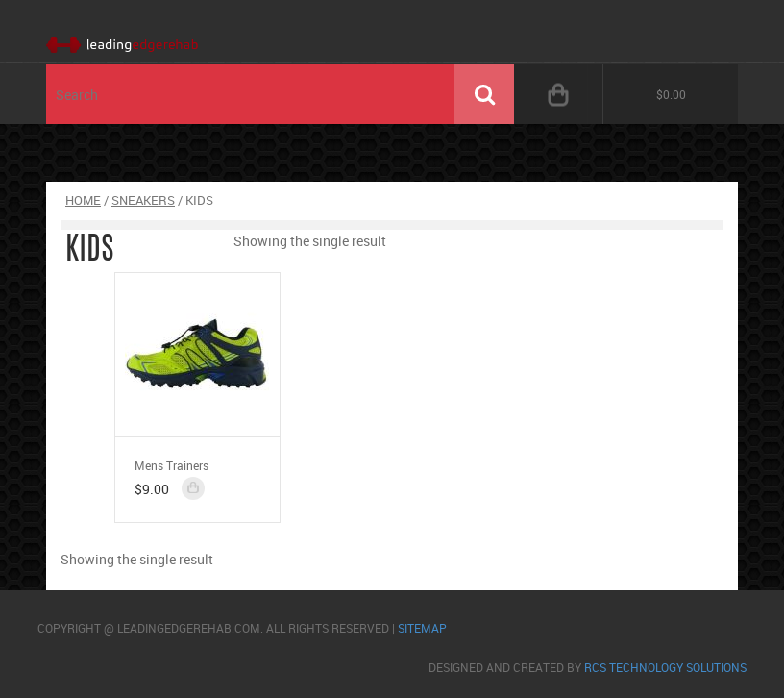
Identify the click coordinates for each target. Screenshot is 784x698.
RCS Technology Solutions (665, 667)
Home (83, 200)
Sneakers (143, 200)
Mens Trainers (171, 465)
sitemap (422, 628)
